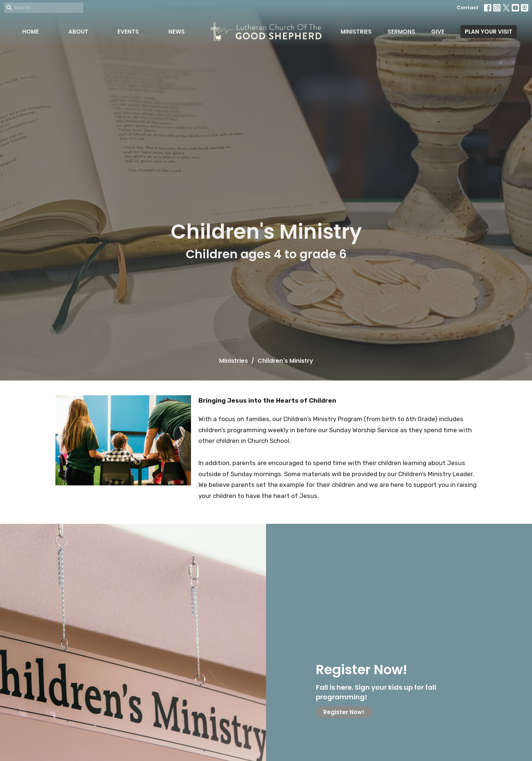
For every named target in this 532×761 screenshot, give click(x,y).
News (177, 32)
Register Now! (344, 712)
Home (30, 32)
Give (438, 32)
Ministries (356, 32)
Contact (468, 8)
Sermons (401, 32)
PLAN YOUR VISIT (489, 32)
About (78, 32)
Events (128, 32)
